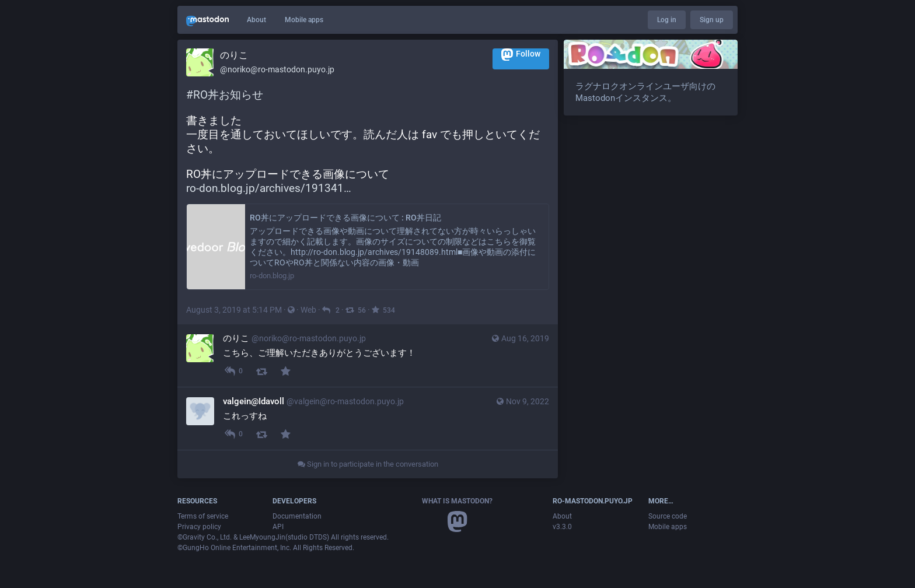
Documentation (297, 516)
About (256, 20)
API (278, 527)
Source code (668, 516)
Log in (667, 20)
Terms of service (203, 516)
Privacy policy (199, 527)
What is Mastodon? (457, 501)
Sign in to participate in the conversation (368, 464)
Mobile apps (304, 20)
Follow (521, 55)
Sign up (712, 20)
